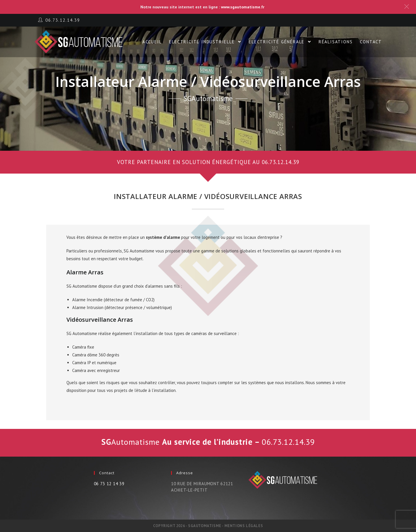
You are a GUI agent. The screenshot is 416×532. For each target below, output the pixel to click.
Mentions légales (244, 526)
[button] (208, 162)
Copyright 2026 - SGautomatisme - (189, 526)
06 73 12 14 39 (109, 484)
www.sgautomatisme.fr (243, 7)
